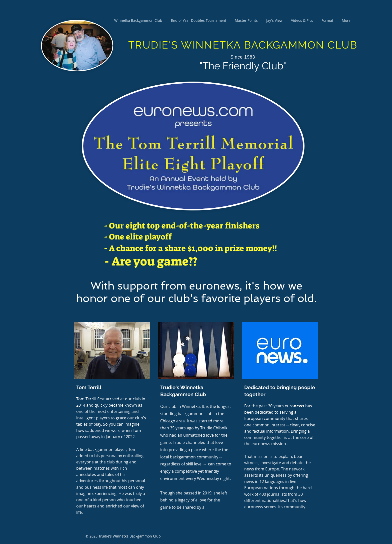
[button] (246, 21)
